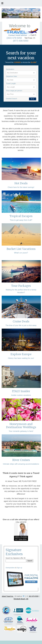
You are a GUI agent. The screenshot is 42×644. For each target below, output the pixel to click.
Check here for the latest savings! (21, 187)
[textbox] (21, 73)
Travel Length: (11, 83)
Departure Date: (12, 76)
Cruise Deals (21, 321)
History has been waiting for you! (21, 358)
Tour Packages (21, 286)
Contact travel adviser (18, 35)
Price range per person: (14, 91)
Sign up (19, 568)
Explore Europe (21, 354)
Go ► (33, 99)
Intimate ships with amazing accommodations (21, 464)
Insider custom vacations (21, 395)
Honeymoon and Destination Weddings (21, 426)
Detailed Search (11, 99)
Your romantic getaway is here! (21, 431)
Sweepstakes (10, 568)
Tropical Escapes (21, 216)
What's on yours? (21, 253)
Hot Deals (21, 183)
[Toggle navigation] (2, 4)
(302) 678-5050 (14, 38)
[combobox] (21, 73)
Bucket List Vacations (21, 249)
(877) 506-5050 (21, 41)
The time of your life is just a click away (21, 325)
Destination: (10, 69)
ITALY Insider (21, 391)
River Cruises (21, 460)
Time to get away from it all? (21, 220)
